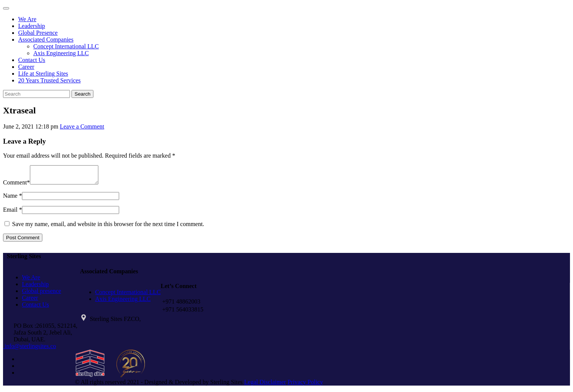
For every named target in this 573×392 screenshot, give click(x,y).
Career (26, 67)
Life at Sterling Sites (43, 74)
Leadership (32, 26)
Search (82, 94)
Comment (15, 186)
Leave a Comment (82, 126)
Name (10, 199)
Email (10, 213)
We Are (27, 19)
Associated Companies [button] (46, 40)
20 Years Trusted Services (49, 80)
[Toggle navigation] (6, 8)
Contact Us (32, 60)
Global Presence (38, 33)
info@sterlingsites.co (30, 349)
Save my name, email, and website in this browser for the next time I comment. (108, 227)
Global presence (42, 294)
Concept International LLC (66, 46)
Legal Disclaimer (265, 385)
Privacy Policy (305, 385)
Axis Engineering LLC (61, 53)
